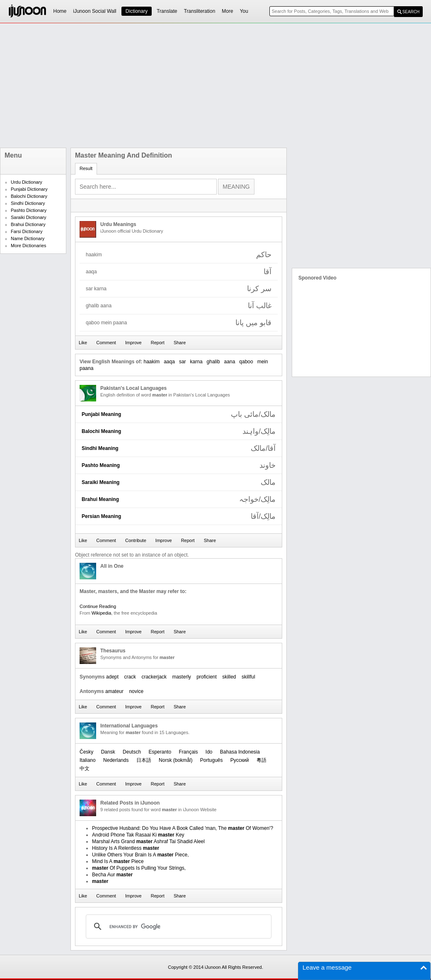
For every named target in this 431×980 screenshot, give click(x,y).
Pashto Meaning (101, 465)
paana (86, 368)
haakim (151, 362)
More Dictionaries (29, 246)
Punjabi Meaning (101, 414)
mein (263, 362)
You (244, 11)
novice (136, 691)
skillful (248, 677)
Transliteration (200, 11)
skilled (229, 677)
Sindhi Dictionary (28, 203)
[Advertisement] (174, 85)
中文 (85, 768)
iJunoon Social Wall (95, 11)
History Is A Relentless (126, 848)
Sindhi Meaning (100, 448)
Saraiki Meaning (100, 482)
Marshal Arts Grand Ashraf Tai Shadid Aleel (148, 841)
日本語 (144, 760)
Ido (209, 752)
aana (230, 362)
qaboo (246, 362)
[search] (177, 927)
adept (112, 677)
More (227, 11)
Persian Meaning (101, 516)
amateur (114, 691)
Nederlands (116, 760)
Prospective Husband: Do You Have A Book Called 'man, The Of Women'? (183, 828)
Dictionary (137, 11)
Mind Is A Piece (118, 861)
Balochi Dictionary (29, 196)
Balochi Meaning (101, 431)
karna (196, 362)
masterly (181, 677)
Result (86, 168)
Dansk (108, 752)
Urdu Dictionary (27, 182)
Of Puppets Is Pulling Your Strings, (139, 868)
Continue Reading (98, 606)
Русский (240, 760)
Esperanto (160, 752)
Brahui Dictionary (28, 224)
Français (188, 752)
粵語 (262, 760)
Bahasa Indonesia (240, 752)
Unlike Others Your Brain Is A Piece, (140, 855)
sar (183, 362)
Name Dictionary (28, 238)
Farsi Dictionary (27, 231)
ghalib (213, 362)
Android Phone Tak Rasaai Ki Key (138, 835)
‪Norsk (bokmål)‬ (176, 760)
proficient (207, 677)
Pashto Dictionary (29, 210)
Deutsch (132, 752)
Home (60, 11)
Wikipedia (102, 613)
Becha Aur (112, 875)
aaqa (169, 362)
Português (212, 760)
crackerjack (154, 677)
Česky (86, 752)
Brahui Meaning (100, 499)
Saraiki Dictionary (29, 217)
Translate (167, 11)
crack (130, 677)
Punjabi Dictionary (29, 189)
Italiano (88, 760)
